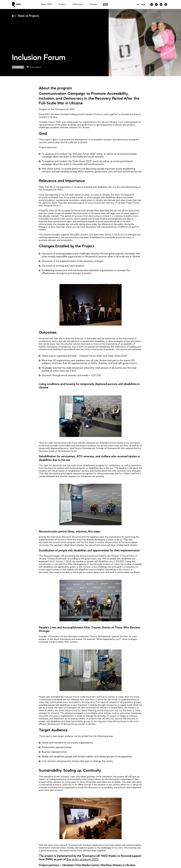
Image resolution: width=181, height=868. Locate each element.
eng (143, 4)
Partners (93, 4)
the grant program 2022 (83, 860)
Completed (18, 67)
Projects (62, 4)
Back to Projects (29, 16)
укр (138, 4)
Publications (78, 4)
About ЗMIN (46, 4)
